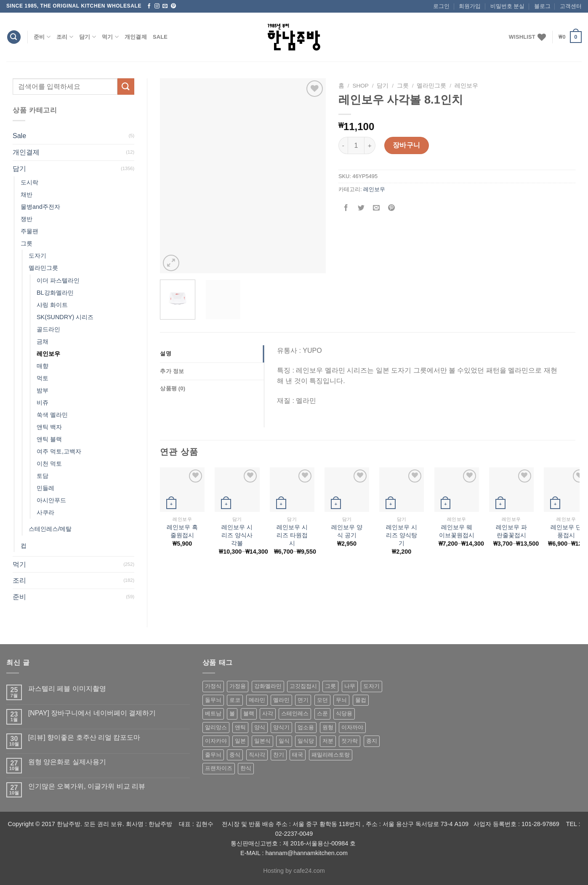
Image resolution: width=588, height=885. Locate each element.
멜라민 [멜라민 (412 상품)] (281, 700)
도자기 (37, 256)
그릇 (27, 243)
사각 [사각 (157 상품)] (268, 713)
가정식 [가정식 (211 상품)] (213, 686)
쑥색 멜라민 (52, 415)
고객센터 (571, 6)
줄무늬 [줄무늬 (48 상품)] (213, 755)
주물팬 (29, 231)
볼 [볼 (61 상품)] (232, 713)
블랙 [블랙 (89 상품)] (249, 713)
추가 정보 (172, 371)
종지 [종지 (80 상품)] (372, 741)
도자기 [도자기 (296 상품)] (371, 686)
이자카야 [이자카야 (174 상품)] (216, 741)
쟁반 (27, 219)
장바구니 (407, 145)
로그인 (441, 6)
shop (361, 86)
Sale (160, 37)
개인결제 (136, 37)
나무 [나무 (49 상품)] (350, 686)
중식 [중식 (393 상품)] (235, 755)
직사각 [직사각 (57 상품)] (257, 755)
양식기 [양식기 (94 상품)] (281, 727)
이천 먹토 (49, 464)
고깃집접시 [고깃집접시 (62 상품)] (303, 686)
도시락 (29, 182)
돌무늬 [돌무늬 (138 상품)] (213, 700)
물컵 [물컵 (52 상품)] (361, 700)
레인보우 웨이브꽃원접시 (457, 531)
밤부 (43, 390)
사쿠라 (45, 512)
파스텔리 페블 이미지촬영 (67, 689)
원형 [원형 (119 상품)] (328, 727)
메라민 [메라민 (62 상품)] (257, 700)
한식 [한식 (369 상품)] (246, 768)
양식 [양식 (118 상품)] (260, 727)
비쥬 (43, 403)
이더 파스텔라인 (58, 280)
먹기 (110, 37)
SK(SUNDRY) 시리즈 (65, 317)
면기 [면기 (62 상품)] (303, 700)
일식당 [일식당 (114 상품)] (306, 741)
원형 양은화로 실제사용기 (67, 762)
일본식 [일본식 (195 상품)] (262, 741)
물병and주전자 (40, 207)
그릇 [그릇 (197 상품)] (330, 686)
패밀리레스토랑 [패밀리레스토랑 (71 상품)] (331, 755)
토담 (43, 476)
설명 (166, 353)
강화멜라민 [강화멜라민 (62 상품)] (268, 686)
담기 (88, 37)
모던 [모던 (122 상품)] (322, 700)
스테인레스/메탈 (50, 529)
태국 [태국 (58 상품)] (298, 755)
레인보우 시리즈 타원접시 (292, 535)
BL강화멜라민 (55, 293)
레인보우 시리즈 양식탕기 (402, 535)
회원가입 (470, 6)
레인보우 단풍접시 (566, 531)
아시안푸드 (51, 500)
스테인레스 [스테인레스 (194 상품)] (295, 713)
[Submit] (126, 87)
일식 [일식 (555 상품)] (284, 741)
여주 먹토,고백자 (59, 451)
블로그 (542, 6)
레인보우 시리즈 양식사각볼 (237, 535)
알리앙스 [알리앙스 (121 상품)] (216, 727)
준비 (42, 37)
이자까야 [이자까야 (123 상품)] (352, 727)
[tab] (212, 354)
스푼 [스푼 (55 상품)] (322, 713)
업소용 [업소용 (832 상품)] (306, 727)
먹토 (43, 378)
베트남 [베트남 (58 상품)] (213, 713)
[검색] (14, 37)
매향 (43, 366)
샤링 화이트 (52, 305)
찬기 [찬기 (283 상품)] (279, 755)
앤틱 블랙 (49, 439)
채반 (27, 195)
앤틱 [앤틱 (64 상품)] (240, 727)
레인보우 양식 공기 (347, 531)
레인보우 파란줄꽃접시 (511, 531)
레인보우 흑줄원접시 (182, 531)
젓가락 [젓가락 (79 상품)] (350, 741)
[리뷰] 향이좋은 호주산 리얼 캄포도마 (84, 737)
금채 (43, 341)
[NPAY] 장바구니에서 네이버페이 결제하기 (92, 713)
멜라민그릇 (43, 268)
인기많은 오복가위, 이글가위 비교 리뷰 (87, 786)
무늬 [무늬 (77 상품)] (341, 700)
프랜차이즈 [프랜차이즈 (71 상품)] (219, 768)
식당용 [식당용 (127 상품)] (344, 713)
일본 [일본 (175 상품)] (240, 741)
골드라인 (48, 329)
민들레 (45, 488)
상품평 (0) (173, 388)
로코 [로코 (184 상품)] (235, 700)
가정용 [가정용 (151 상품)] (238, 686)
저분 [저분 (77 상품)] (328, 741)
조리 (65, 37)
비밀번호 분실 (508, 6)
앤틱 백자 (49, 427)
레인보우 (48, 354)
